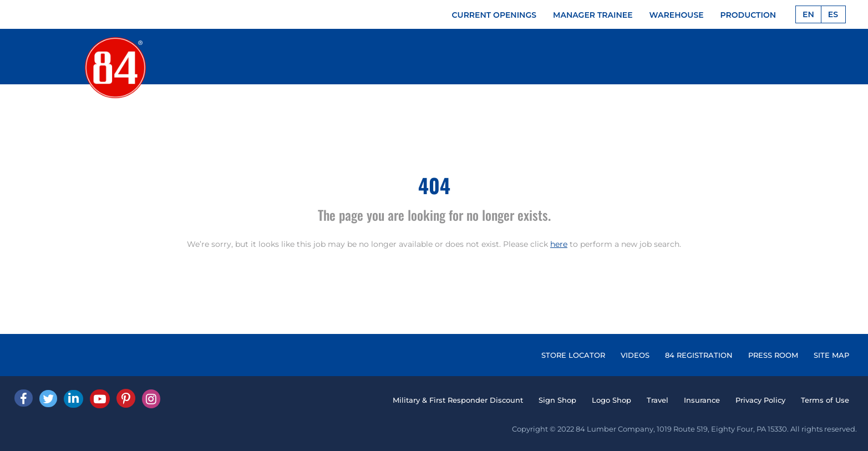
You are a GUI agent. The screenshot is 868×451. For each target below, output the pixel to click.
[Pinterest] (126, 398)
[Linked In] (73, 399)
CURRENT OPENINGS (494, 15)
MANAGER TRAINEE (593, 15)
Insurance (702, 400)
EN (808, 14)
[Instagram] (151, 399)
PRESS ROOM (773, 355)
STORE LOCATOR (573, 355)
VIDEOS (635, 355)
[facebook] (24, 398)
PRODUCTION (748, 15)
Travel (658, 400)
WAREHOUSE (677, 15)
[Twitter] (48, 399)
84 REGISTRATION (699, 355)
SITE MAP (831, 355)
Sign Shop (557, 400)
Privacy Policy (760, 400)
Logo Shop (611, 400)
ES (833, 14)
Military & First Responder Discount (458, 400)
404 (434, 185)
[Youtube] (100, 399)
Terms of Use (825, 400)
